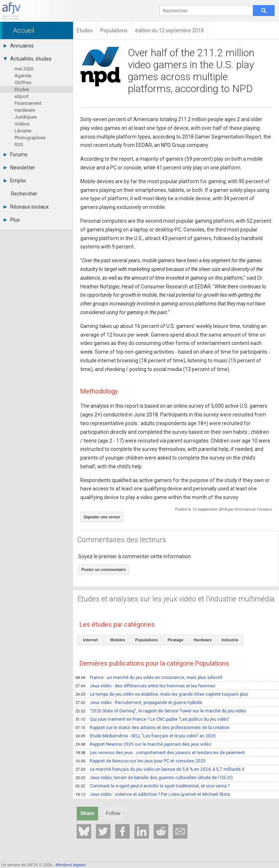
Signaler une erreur (102, 517)
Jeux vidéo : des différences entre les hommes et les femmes (145, 686)
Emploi (15, 181)
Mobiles (118, 640)
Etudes (22, 89)
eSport (22, 96)
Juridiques (26, 117)
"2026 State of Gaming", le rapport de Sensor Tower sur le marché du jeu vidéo (161, 711)
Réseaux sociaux (26, 207)
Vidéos (22, 124)
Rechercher (24, 194)
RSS (19, 145)
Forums (16, 155)
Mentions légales (71, 865)
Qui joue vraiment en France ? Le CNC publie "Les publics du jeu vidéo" (152, 719)
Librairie (23, 131)
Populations (147, 640)
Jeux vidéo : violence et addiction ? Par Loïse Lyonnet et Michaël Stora (153, 794)
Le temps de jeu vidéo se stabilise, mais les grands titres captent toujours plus (162, 694)
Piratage (175, 640)
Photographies (30, 138)
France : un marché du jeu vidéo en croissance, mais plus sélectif (149, 678)
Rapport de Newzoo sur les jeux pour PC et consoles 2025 (140, 761)
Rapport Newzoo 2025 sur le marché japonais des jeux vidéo (143, 744)
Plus (12, 220)
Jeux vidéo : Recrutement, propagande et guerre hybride (139, 703)
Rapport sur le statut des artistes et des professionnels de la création (152, 728)
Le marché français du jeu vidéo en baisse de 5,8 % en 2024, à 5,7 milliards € (160, 769)
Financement (28, 103)
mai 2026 (24, 69)
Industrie (230, 640)
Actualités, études (28, 59)
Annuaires (19, 46)
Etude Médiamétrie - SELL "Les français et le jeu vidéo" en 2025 (145, 736)
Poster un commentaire (104, 569)
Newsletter (19, 168)
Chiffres (23, 83)
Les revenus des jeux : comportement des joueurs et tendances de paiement (160, 753)
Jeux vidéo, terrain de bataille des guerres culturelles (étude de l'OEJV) (154, 778)
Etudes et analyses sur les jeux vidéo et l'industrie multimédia (176, 599)
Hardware (25, 110)
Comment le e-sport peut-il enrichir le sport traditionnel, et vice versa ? (152, 786)
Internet (90, 640)
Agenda (23, 76)
